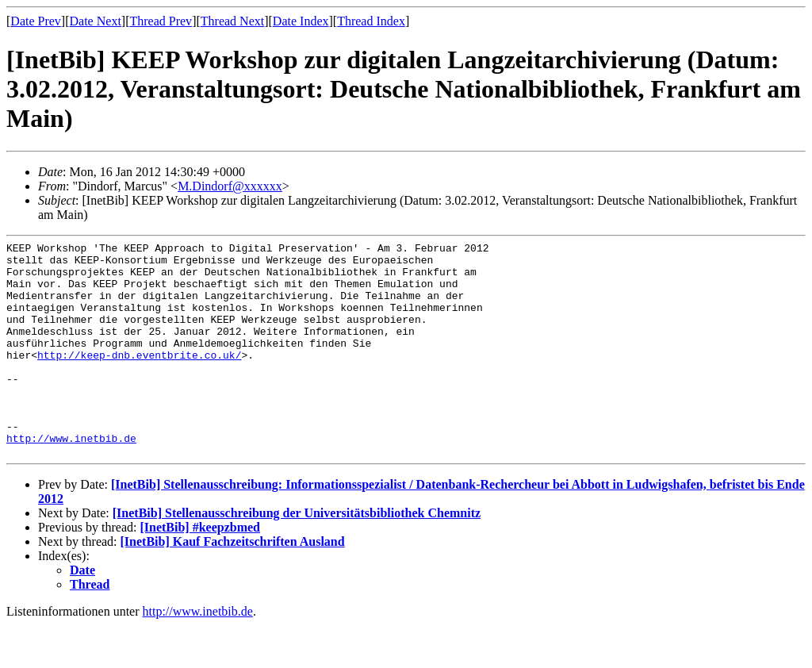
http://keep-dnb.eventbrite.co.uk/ (139, 378)
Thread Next (232, 21)
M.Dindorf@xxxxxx (230, 186)
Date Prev (36, 21)
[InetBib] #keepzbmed (200, 570)
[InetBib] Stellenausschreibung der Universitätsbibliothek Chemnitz (297, 556)
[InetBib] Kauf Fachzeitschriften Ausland (233, 584)
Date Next (96, 21)
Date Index (301, 21)
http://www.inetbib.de (71, 478)
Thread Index (371, 21)
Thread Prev (161, 21)
